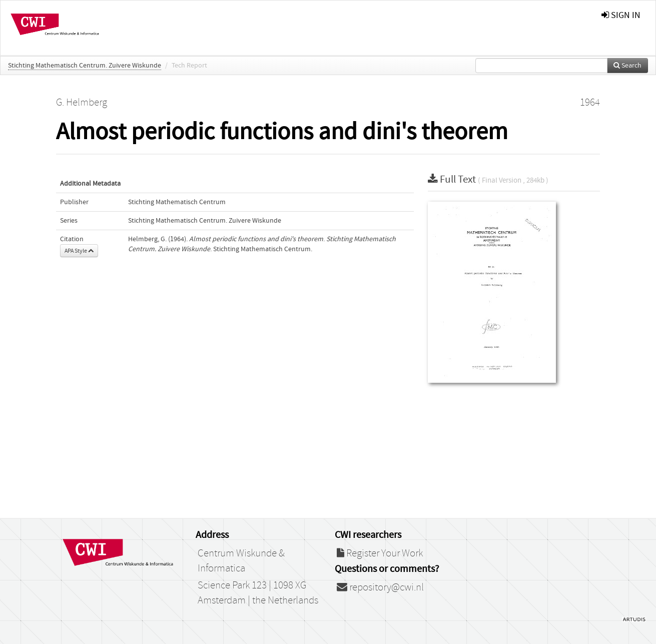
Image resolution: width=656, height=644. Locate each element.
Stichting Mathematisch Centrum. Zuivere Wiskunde (85, 66)
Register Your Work (380, 553)
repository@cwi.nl (380, 587)
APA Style (79, 251)
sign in (621, 15)
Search (627, 66)
